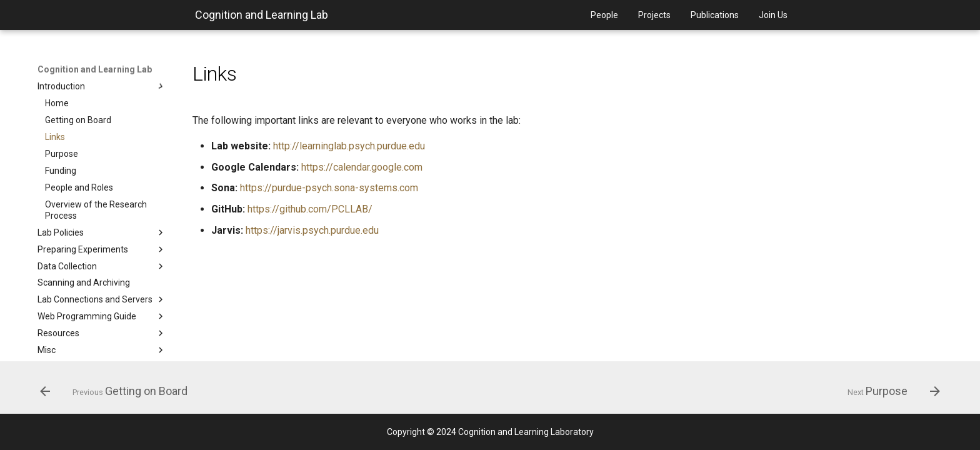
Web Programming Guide (102, 316)
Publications (715, 15)
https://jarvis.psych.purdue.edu (312, 230)
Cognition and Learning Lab (262, 15)
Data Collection (102, 266)
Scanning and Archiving (84, 282)
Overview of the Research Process (96, 210)
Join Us (773, 15)
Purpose (62, 154)
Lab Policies (102, 232)
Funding (61, 171)
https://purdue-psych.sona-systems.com (329, 188)
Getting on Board (78, 120)
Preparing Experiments (102, 249)
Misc (102, 350)
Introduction (102, 86)
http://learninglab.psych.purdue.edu (349, 146)
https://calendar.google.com (362, 167)
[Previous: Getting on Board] (118, 391)
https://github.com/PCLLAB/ (310, 209)
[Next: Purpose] (889, 391)
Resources (102, 333)
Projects (654, 15)
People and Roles (79, 187)
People (604, 15)
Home (57, 103)
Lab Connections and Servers (102, 299)
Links (55, 137)
